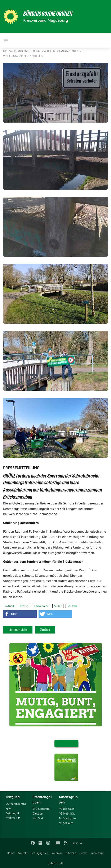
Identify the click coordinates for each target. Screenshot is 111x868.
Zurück (45, 630)
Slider (58, 606)
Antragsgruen (40, 853)
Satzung (11, 813)
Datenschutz (56, 863)
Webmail (57, 853)
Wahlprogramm (15, 56)
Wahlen (50, 51)
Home (11, 853)
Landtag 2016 (69, 51)
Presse (24, 606)
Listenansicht (18, 630)
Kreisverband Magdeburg (22, 51)
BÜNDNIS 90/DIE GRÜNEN (48, 14)
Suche (83, 853)
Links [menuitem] (75, 843)
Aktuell (10, 606)
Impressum (97, 853)
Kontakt (23, 853)
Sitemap (71, 853)
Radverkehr (41, 606)
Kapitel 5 (36, 56)
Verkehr (72, 606)
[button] (20, 614)
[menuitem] (11, 853)
